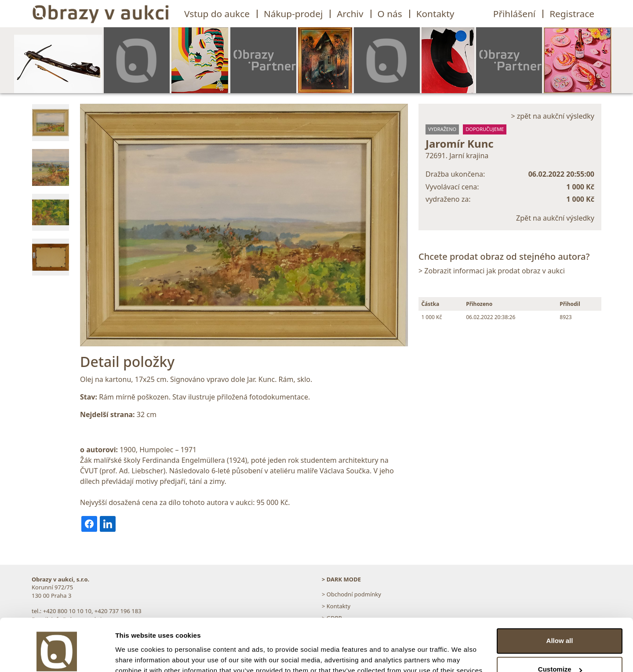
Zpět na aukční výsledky (555, 218)
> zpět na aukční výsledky (553, 116)
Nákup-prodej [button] (293, 14)
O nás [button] (390, 14)
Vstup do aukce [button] (217, 14)
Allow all (560, 601)
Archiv (350, 14)
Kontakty (435, 14)
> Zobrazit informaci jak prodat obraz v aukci (492, 271)
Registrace (572, 14)
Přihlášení (514, 14)
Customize (560, 629)
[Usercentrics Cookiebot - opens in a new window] (57, 655)
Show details (136, 655)
